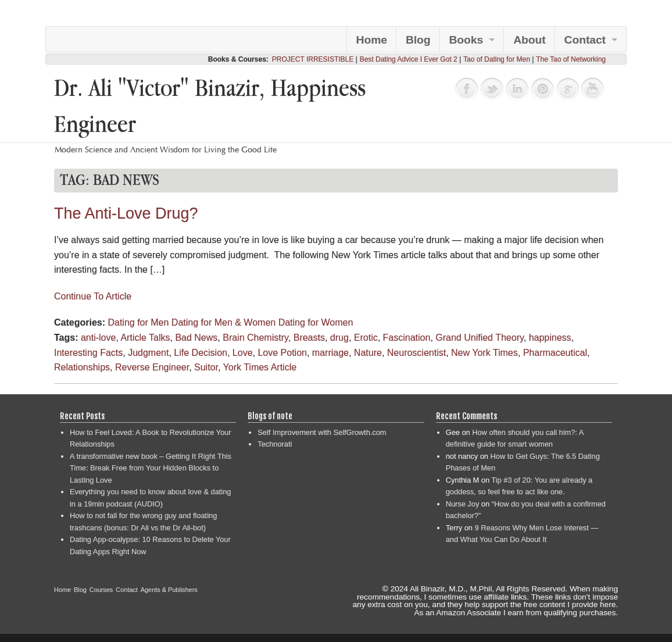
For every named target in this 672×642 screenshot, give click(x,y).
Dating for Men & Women (224, 322)
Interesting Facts (88, 353)
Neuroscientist (417, 353)
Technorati (275, 444)
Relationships (82, 367)
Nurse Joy (463, 504)
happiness (550, 338)
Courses (101, 590)
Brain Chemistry (255, 338)
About (529, 40)
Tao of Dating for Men (497, 59)
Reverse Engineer (152, 367)
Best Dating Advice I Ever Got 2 (409, 59)
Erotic (366, 338)
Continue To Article (93, 296)
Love (243, 353)
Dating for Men (138, 322)
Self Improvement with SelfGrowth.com (322, 432)
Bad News (196, 338)
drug (339, 338)
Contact (585, 40)
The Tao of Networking (571, 59)
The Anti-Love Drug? (126, 213)
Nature (368, 353)
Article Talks (145, 338)
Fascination (407, 338)
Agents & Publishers (169, 590)
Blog (418, 40)
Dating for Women (316, 322)
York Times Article (260, 367)
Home (372, 40)
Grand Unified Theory (479, 338)
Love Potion (282, 353)
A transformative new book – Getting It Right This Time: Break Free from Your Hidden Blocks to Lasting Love (151, 468)
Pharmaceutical (555, 353)
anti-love (98, 338)
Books (467, 40)
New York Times (485, 353)
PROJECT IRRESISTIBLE (313, 59)
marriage (330, 353)
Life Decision (201, 353)
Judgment (148, 353)
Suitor (206, 367)
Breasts (309, 338)
